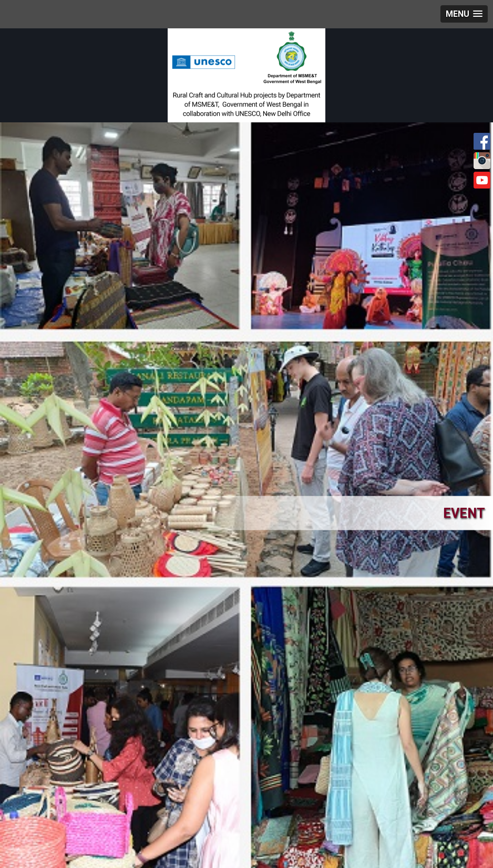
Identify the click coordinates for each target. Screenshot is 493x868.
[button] (464, 14)
